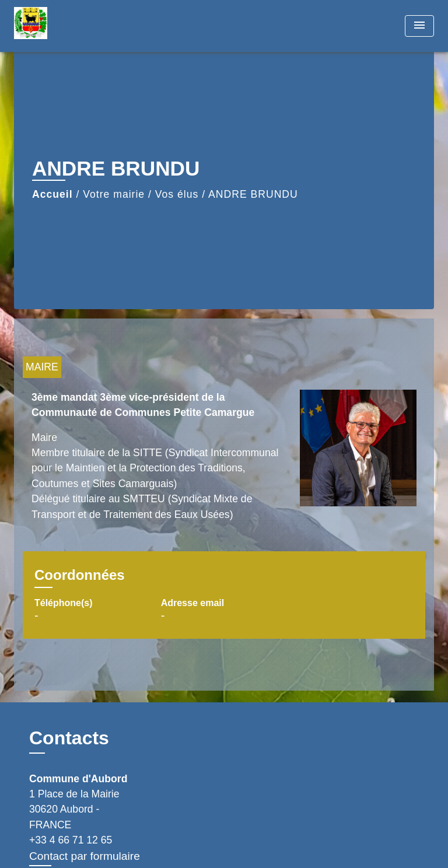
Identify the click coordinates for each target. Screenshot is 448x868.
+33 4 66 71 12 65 (71, 840)
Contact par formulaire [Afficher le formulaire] (85, 856)
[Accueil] (58, 26)
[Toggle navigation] (419, 26)
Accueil (52, 194)
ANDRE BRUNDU (253, 194)
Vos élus (177, 194)
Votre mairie (114, 194)
